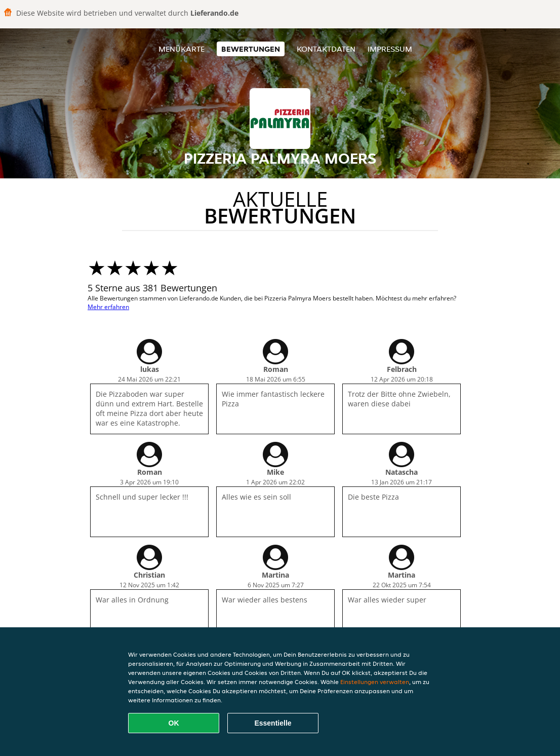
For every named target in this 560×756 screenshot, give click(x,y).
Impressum (390, 49)
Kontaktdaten (326, 49)
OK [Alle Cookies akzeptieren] (174, 723)
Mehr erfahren (108, 307)
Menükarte (182, 49)
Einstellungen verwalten (375, 682)
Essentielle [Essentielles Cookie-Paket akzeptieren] (273, 723)
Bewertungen (251, 49)
